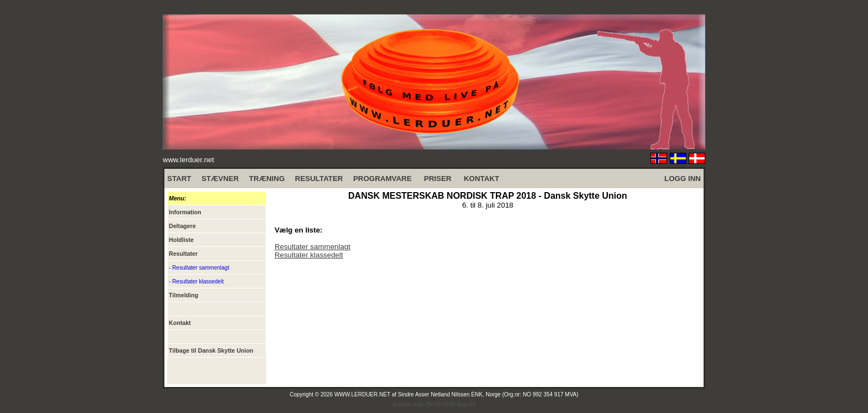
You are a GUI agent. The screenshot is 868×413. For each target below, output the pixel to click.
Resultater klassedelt (309, 255)
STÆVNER (220, 179)
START (179, 179)
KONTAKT (482, 179)
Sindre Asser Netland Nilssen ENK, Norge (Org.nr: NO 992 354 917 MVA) (488, 394)
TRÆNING (267, 179)
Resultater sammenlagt (312, 247)
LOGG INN (683, 179)
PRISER (438, 179)
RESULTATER (319, 179)
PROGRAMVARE (383, 179)
